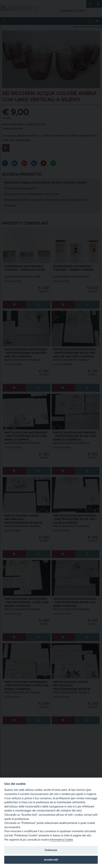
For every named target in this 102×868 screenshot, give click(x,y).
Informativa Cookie (61, 840)
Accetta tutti (51, 860)
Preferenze (51, 850)
